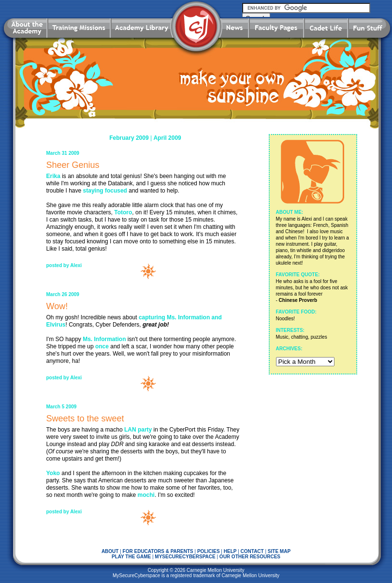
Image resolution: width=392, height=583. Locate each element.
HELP (230, 551)
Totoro (123, 212)
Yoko (53, 473)
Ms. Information (104, 339)
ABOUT (110, 551)
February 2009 (129, 138)
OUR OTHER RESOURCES (250, 557)
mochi (146, 495)
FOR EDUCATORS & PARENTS (158, 551)
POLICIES (209, 551)
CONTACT (252, 551)
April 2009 (167, 138)
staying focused (105, 191)
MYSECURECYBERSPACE (185, 557)
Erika (53, 176)
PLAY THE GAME (131, 557)
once (102, 346)
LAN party (138, 430)
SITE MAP (279, 551)
